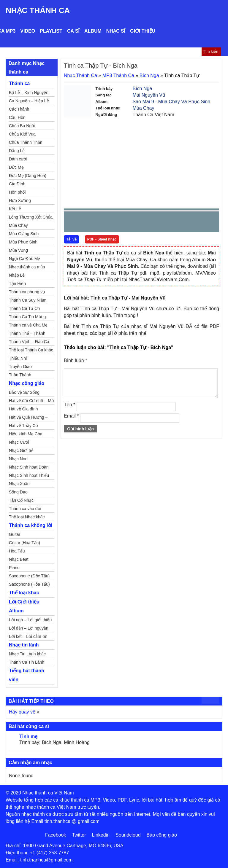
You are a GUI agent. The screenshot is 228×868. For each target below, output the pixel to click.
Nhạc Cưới (19, 442)
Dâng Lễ (17, 151)
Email (71, 416)
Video (28, 31)
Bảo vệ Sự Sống (24, 392)
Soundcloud (128, 835)
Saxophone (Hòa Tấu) (29, 584)
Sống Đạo (18, 492)
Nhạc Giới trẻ (21, 450)
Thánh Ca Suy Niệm (28, 300)
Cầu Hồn (17, 117)
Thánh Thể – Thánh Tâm (27, 334)
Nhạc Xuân (19, 484)
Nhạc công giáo (27, 383)
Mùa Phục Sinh (23, 242)
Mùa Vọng (18, 250)
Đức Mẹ (16, 167)
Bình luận (75, 360)
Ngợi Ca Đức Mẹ (24, 259)
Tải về (71, 239)
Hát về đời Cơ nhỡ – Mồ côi (31, 402)
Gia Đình (17, 184)
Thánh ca (19, 83)
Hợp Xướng (20, 200)
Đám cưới (18, 159)
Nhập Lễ (17, 275)
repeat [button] (121, 223)
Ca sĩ (73, 31)
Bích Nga (149, 75)
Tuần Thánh (20, 375)
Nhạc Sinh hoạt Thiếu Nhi (29, 476)
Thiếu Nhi (18, 358)
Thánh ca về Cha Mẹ (28, 325)
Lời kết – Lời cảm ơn (28, 636)
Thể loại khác (24, 593)
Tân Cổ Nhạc (21, 500)
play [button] (87, 222)
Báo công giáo (162, 835)
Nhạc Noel (19, 459)
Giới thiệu (143, 31)
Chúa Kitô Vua (22, 134)
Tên (69, 405)
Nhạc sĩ (116, 31)
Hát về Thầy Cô (23, 426)
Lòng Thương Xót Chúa (31, 217)
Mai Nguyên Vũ (149, 95)
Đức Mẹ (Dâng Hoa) (28, 176)
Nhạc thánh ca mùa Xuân (27, 268)
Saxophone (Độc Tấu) (29, 576)
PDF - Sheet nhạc (102, 239)
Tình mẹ (28, 736)
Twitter (79, 835)
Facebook (56, 835)
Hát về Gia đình (23, 409)
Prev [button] (72, 223)
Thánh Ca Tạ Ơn (24, 308)
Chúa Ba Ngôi (22, 126)
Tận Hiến (17, 284)
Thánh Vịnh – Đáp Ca (29, 342)
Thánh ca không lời (31, 525)
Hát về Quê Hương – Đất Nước (28, 418)
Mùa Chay (144, 108)
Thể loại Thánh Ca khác (31, 350)
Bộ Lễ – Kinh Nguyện (29, 93)
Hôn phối (17, 192)
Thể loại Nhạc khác (27, 517)
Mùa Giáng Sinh (24, 234)
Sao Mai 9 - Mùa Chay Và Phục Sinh (172, 102)
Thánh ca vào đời (25, 509)
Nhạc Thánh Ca (38, 10)
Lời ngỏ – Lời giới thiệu (30, 620)
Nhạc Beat (19, 559)
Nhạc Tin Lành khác (27, 654)
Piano (14, 568)
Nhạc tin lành (24, 645)
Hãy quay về (22, 712)
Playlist (51, 31)
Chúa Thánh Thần (26, 142)
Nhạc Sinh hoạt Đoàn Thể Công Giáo (29, 468)
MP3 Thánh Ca (118, 75)
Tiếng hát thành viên (27, 675)
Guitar (15, 534)
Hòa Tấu (17, 551)
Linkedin (101, 835)
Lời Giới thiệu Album (24, 606)
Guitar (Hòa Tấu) (24, 543)
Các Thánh (19, 109)
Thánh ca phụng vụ (27, 292)
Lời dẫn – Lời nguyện (29, 628)
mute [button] (179, 222)
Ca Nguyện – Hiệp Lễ (29, 101)
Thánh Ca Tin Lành (27, 662)
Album (93, 31)
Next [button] (102, 223)
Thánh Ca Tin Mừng (27, 317)
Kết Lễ (15, 209)
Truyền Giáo (20, 367)
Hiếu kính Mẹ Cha (26, 434)
